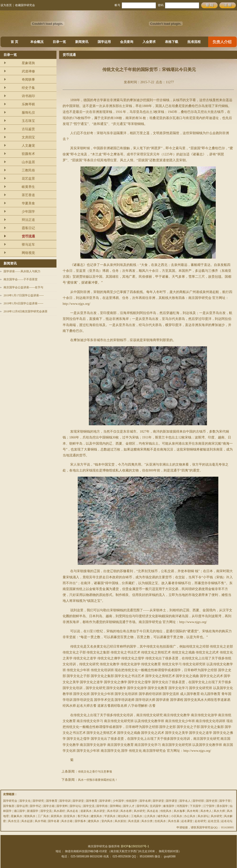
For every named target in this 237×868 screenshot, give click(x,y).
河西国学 (182, 806)
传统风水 (166, 811)
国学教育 (52, 801)
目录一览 (59, 42)
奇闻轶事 (28, 80)
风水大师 (219, 811)
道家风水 (86, 811)
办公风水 (190, 816)
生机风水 (160, 821)
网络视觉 (28, 253)
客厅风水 (83, 816)
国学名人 (185, 801)
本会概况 (37, 42)
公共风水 (150, 816)
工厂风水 (43, 816)
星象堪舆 (28, 63)
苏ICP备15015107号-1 (135, 846)
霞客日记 (28, 228)
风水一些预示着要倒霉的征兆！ (98, 780)
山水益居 (28, 162)
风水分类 (147, 821)
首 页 (14, 42)
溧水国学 (222, 806)
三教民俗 (28, 170)
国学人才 (129, 806)
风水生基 (174, 821)
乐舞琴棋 (28, 104)
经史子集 (28, 88)
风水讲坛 (203, 816)
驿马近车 (28, 245)
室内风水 (107, 821)
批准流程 (194, 42)
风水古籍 (67, 821)
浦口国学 (19, 811)
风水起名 (73, 811)
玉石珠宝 (28, 121)
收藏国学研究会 (25, 5)
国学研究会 (10, 801)
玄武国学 (155, 806)
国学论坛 (75, 806)
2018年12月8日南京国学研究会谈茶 (26, 311)
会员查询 (127, 42)
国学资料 (62, 806)
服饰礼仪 (28, 113)
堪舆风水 (30, 816)
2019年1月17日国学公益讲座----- (24, 295)
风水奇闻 (193, 811)
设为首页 (6, 5)
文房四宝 (28, 137)
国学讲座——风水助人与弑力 (22, 271)
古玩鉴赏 (28, 129)
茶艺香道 (28, 195)
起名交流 (214, 821)
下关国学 (195, 806)
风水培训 (113, 811)
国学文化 (25, 801)
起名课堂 (187, 821)
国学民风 (142, 806)
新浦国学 (33, 811)
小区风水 (177, 816)
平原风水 (110, 816)
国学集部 (9, 806)
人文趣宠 (28, 146)
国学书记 (35, 806)
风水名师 (126, 811)
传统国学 (132, 801)
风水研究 (139, 811)
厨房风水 (56, 816)
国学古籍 (49, 806)
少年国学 (28, 212)
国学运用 (104, 42)
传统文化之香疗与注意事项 (95, 772)
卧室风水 (70, 816)
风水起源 (27, 821)
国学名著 (54, 821)
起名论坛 (227, 821)
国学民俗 (102, 806)
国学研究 (38, 801)
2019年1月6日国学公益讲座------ (23, 303)
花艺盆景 (28, 179)
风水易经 (59, 811)
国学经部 (198, 801)
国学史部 (212, 801)
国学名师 (145, 801)
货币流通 (28, 236)
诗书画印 (28, 96)
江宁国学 (209, 806)
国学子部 (225, 801)
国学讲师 (105, 801)
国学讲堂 (78, 801)
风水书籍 (40, 821)
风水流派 (134, 821)
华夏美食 (28, 203)
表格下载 (172, 42)
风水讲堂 (99, 811)
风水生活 (14, 821)
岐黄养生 (28, 187)
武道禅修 (28, 71)
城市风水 (163, 816)
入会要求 (149, 42)
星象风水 (17, 816)
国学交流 (89, 806)
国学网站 (116, 806)
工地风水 (137, 816)
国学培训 (65, 801)
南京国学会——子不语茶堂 (21, 279)
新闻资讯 (82, 42)
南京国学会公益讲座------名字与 (23, 287)
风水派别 (120, 821)
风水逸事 (179, 811)
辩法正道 (28, 220)
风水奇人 (206, 811)
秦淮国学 (169, 806)
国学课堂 (172, 801)
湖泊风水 (123, 816)
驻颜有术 (28, 154)
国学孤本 (80, 821)
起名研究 (200, 821)
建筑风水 (96, 816)
